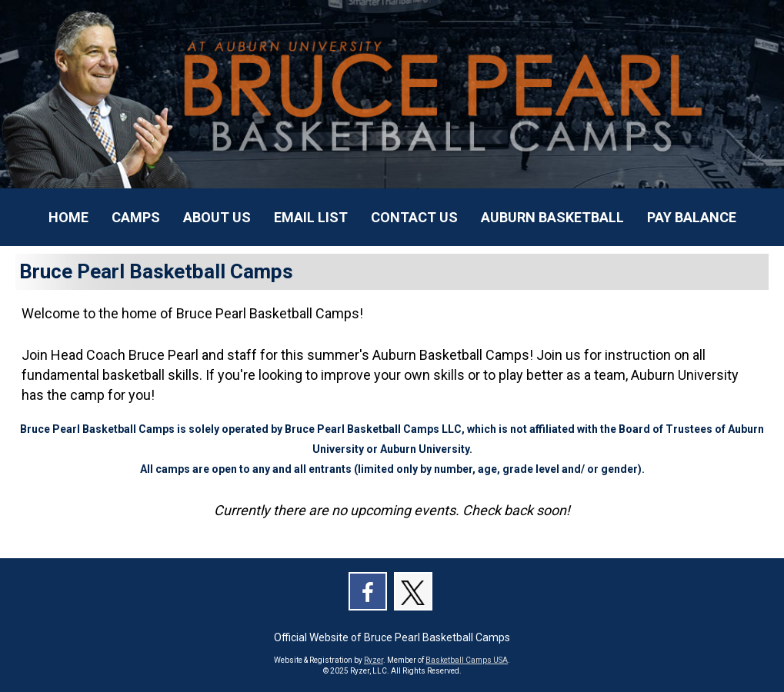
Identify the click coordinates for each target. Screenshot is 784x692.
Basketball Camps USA (467, 660)
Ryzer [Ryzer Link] (374, 660)
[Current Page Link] (68, 217)
